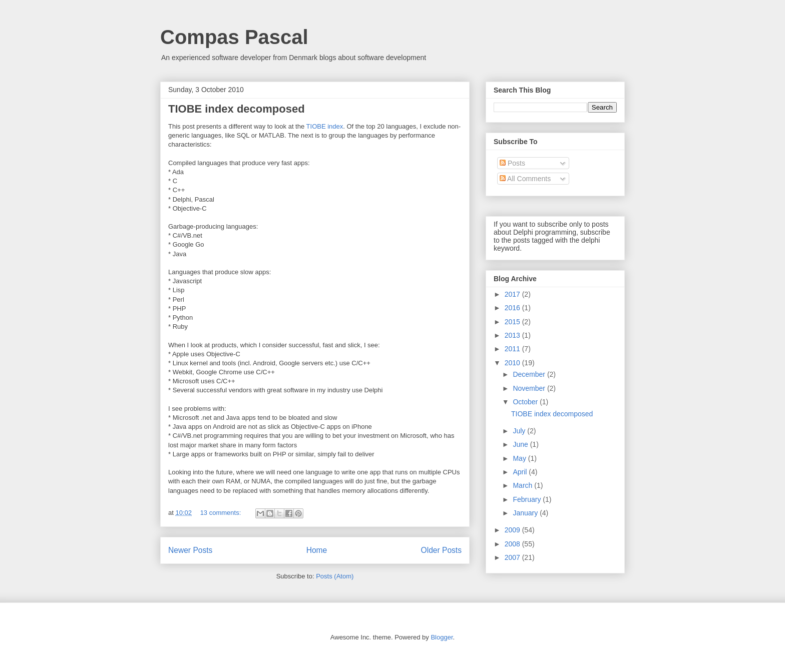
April (521, 472)
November (530, 388)
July (520, 431)
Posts (512, 163)
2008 (513, 544)
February (528, 499)
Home (317, 550)
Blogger (442, 637)
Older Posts (441, 550)
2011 (513, 349)
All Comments (525, 179)
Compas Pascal (234, 37)
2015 (513, 322)
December (530, 374)
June (521, 444)
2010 (513, 363)
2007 (513, 557)
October (526, 402)
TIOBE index (325, 126)
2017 (513, 294)
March (523, 485)
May (520, 458)
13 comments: (222, 513)
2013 (513, 335)
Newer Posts (190, 550)
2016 (513, 308)
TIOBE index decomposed (237, 109)
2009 (513, 530)
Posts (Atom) (335, 576)
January (526, 513)
